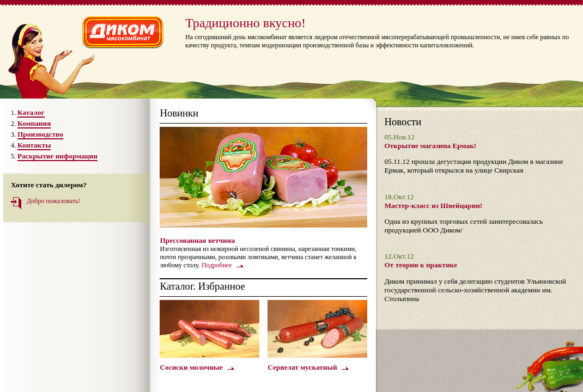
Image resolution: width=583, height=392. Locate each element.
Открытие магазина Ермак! (430, 146)
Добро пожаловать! (53, 201)
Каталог (31, 112)
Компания (34, 123)
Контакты (34, 145)
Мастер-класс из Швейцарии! (433, 206)
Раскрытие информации (57, 156)
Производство (40, 134)
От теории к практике (420, 265)
